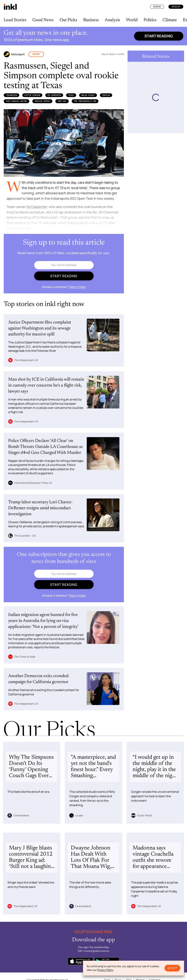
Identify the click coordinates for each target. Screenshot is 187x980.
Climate (170, 20)
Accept (172, 968)
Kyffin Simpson (32, 95)
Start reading (159, 36)
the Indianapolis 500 (85, 101)
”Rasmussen (12, 95)
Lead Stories (15, 20)
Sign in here (77, 287)
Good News (43, 20)
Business (91, 20)
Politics (150, 20)
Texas (71, 95)
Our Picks (68, 20)
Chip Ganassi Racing (17, 101)
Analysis (112, 20)
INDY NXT (62, 101)
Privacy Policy (105, 970)
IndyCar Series (42, 101)
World (132, 20)
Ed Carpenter (54, 95)
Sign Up (176, 7)
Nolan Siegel (88, 95)
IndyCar (106, 95)
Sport (36, 54)
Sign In (157, 7)
